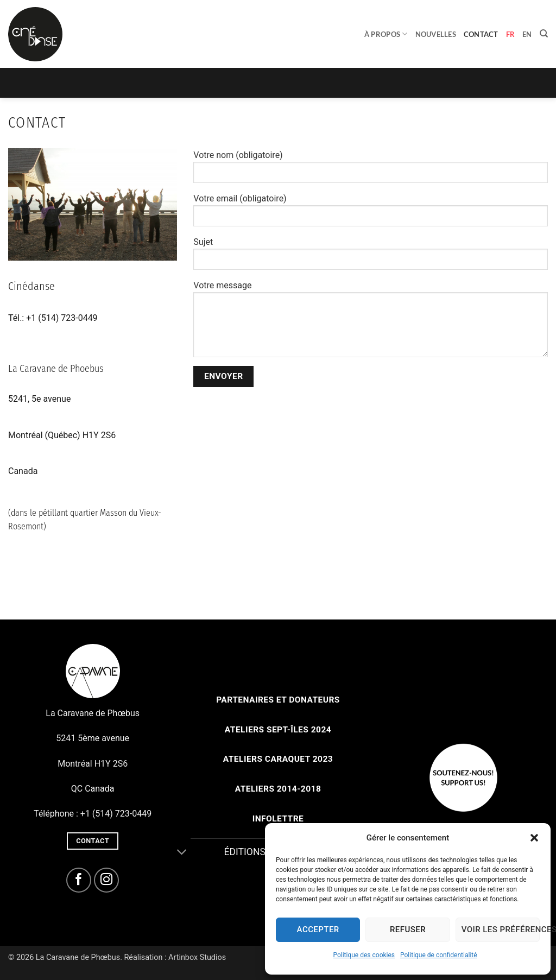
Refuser (408, 930)
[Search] (544, 34)
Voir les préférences (501, 930)
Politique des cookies (364, 955)
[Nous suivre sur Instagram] (107, 880)
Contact (481, 34)
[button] (534, 838)
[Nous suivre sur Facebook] (79, 880)
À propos (386, 34)
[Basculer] (182, 853)
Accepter (318, 930)
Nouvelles (436, 34)
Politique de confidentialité (439, 955)
